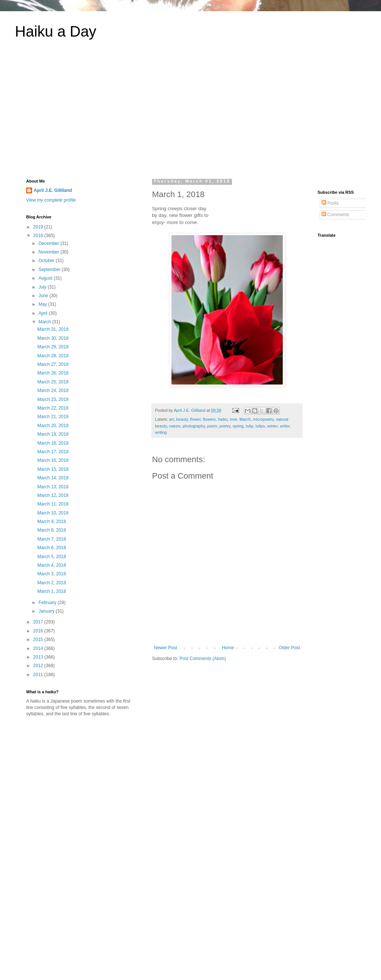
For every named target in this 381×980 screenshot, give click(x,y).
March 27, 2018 (53, 364)
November (49, 252)
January (47, 611)
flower (195, 419)
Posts (330, 203)
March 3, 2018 (52, 574)
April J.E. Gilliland (53, 190)
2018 (39, 236)
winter (272, 426)
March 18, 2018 (53, 443)
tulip (250, 426)
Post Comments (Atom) (203, 659)
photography (194, 426)
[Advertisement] (190, 113)
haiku (223, 419)
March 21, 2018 (53, 417)
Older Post (289, 648)
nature (175, 426)
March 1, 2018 (52, 591)
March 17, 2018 (53, 452)
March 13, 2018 (53, 487)
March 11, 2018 (53, 504)
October (47, 261)
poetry (225, 426)
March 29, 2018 (53, 347)
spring (238, 426)
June (44, 296)
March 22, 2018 (53, 408)
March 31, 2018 (53, 329)
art (172, 419)
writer (285, 426)
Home (228, 648)
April (44, 313)
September (50, 270)
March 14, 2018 (53, 478)
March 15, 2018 (53, 469)
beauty (182, 419)
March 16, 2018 (53, 460)
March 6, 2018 (52, 548)
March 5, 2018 (52, 557)
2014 (39, 648)
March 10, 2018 (53, 513)
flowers (209, 419)
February (48, 603)
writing (161, 432)
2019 (39, 227)
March (245, 419)
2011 (39, 675)
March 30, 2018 (53, 338)
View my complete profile (51, 200)
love (233, 419)
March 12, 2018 (53, 495)
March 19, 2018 (53, 434)
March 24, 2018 (53, 391)
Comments (335, 215)
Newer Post (165, 648)
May (43, 304)
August (46, 278)
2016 (39, 631)
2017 (39, 622)
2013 (39, 657)
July (43, 287)
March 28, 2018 (53, 356)
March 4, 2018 (52, 565)
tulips (260, 426)
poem (212, 426)
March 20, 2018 (53, 426)
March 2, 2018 (52, 583)
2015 (39, 640)
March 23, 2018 (53, 399)
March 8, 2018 (52, 530)
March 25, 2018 (53, 382)
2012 (39, 666)
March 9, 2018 (52, 522)
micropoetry (263, 419)
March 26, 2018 (53, 373)
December (49, 243)
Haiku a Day (56, 31)
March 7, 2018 (52, 539)
